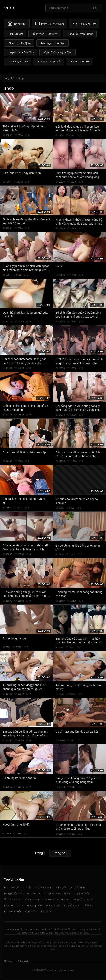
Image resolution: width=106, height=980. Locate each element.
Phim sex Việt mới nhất (18, 887)
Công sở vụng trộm (84, 900)
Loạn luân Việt (12, 912)
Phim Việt (60, 887)
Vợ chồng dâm (73, 906)
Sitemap (9, 961)
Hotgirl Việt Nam (14, 893)
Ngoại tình (47, 912)
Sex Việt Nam (43, 887)
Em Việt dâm (35, 893)
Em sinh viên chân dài (56, 899)
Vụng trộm (31, 912)
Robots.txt (22, 961)
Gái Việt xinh (77, 887)
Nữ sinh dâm (31, 900)
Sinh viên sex (12, 899)
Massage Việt (34, 906)
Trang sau (60, 853)
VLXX (9, 8)
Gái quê (90, 905)
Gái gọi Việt (53, 906)
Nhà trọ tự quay (13, 906)
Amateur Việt (81, 893)
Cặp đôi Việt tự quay (58, 893)
